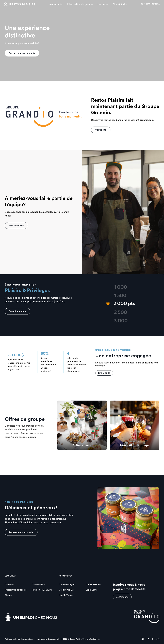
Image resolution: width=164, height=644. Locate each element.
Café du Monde (94, 585)
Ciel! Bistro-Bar (67, 590)
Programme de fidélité (16, 590)
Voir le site (101, 130)
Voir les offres (16, 226)
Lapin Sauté (92, 590)
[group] (82, 425)
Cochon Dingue (67, 585)
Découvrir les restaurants (22, 53)
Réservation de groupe (80, 4)
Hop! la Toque (66, 595)
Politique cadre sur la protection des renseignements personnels (32, 639)
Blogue (8, 595)
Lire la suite (104, 373)
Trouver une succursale (21, 532)
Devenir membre (17, 311)
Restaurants (56, 4)
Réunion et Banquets (42, 590)
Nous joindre (120, 4)
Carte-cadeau (150, 4)
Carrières (103, 4)
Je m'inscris (122, 597)
